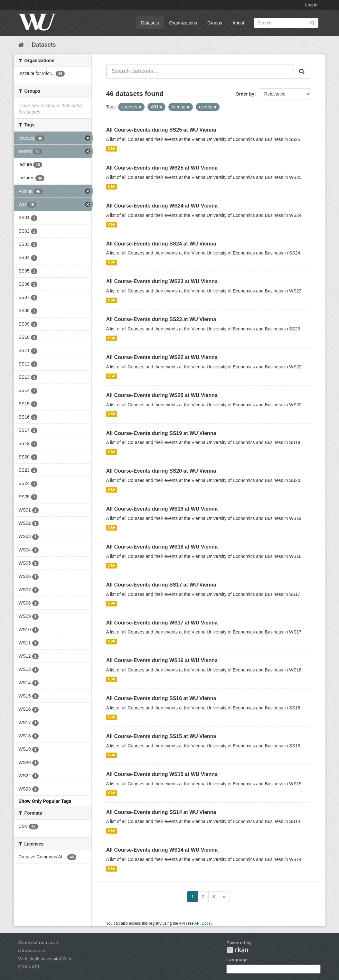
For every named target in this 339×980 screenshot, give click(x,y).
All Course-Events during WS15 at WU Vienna (162, 774)
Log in (311, 5)
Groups (215, 23)
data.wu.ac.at (32, 951)
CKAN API (29, 967)
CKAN (237, 950)
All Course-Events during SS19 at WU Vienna (161, 433)
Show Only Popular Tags (45, 801)
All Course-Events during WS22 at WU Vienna (162, 357)
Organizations (183, 23)
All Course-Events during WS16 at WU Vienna (162, 660)
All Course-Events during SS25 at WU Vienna (161, 130)
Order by (245, 94)
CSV (112, 149)
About (238, 23)
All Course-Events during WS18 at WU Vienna (162, 547)
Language (237, 960)
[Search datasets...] (200, 71)
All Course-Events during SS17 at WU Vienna (161, 585)
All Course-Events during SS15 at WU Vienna (161, 736)
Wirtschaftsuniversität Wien (46, 959)
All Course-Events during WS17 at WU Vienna (162, 623)
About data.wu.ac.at (38, 943)
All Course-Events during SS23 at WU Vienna (161, 319)
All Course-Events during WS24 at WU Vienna (162, 206)
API (182, 923)
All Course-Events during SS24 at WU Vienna (161, 244)
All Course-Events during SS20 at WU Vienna (161, 471)
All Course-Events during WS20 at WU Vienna (162, 395)
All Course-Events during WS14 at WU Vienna (162, 850)
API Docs (202, 923)
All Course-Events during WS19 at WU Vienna (162, 509)
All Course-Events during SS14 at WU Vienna (161, 812)
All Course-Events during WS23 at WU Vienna (162, 281)
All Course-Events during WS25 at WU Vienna (162, 168)
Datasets (150, 23)
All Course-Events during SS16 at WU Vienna (161, 698)
